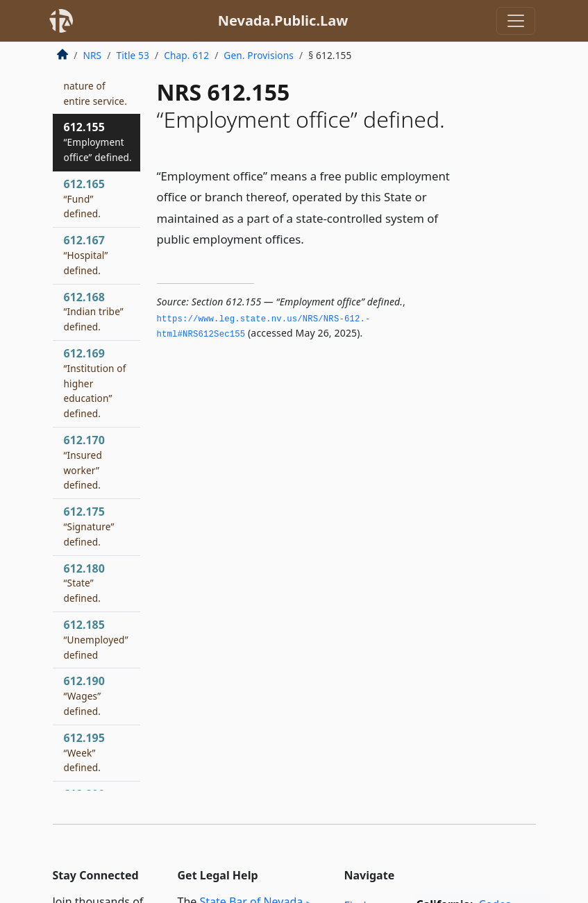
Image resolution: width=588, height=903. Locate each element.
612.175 (89, 526)
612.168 (94, 312)
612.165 (84, 199)
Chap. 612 (186, 55)
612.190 (84, 695)
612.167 (86, 255)
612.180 (84, 583)
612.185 (96, 639)
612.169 (95, 383)
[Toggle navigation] (516, 21)
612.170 (84, 462)
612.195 (84, 752)
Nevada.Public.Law (283, 20)
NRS (93, 55)
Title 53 (133, 55)
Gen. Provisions (259, 55)
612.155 (98, 142)
